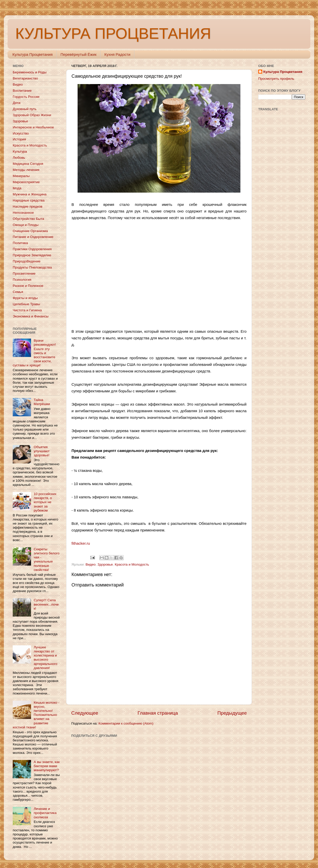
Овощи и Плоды (26, 225)
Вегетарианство (25, 78)
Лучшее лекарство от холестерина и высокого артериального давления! (45, 658)
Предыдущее (232, 713)
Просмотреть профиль (276, 79)
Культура (20, 151)
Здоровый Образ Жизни (32, 115)
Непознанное (23, 213)
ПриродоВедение (27, 261)
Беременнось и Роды (30, 72)
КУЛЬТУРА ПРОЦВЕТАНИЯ (113, 34)
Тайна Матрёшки (42, 402)
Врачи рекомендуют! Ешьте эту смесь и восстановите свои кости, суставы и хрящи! (34, 353)
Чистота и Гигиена (27, 310)
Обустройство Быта (28, 219)
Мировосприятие (26, 182)
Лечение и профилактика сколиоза (45, 813)
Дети (17, 103)
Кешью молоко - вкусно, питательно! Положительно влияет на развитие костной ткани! (36, 715)
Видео (90, 564)
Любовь (19, 158)
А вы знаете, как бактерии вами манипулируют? (47, 766)
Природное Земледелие (32, 255)
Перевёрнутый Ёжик (78, 54)
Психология (22, 280)
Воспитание (22, 91)
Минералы (21, 176)
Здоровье (105, 564)
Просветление (24, 273)
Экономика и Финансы (31, 316)
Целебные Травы (26, 304)
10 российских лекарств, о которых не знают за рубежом (45, 502)
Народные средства (29, 200)
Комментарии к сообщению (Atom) (126, 723)
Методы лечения (26, 170)
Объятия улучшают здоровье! (41, 451)
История (19, 139)
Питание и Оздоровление (33, 237)
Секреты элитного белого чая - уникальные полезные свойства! (46, 559)
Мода (17, 188)
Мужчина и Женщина (30, 194)
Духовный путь (25, 109)
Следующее (85, 713)
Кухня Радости (117, 54)
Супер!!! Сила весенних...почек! (46, 604)
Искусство (21, 133)
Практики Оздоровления (32, 249)
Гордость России (26, 97)
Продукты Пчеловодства (32, 267)
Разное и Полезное (28, 286)
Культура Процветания (33, 54)
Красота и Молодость (132, 564)
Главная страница (158, 713)
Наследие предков (27, 206)
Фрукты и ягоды (25, 298)
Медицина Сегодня (28, 164)
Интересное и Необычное (33, 127)
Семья (18, 292)
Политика (20, 243)
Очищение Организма (30, 231)
